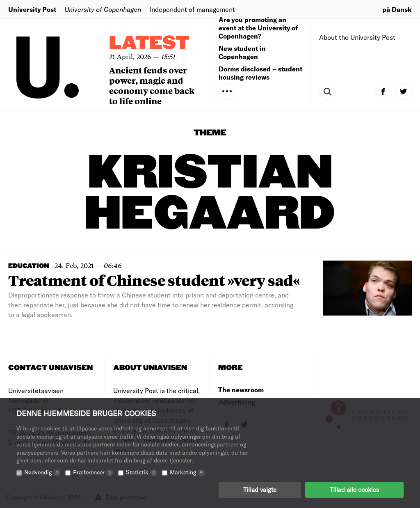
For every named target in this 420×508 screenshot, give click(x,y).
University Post (32, 9)
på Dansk (397, 9)
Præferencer (93, 472)
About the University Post (357, 37)
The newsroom (241, 390)
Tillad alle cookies (354, 490)
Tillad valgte (260, 490)
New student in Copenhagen (242, 52)
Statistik (142, 472)
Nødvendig (42, 472)
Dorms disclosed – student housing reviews (260, 73)
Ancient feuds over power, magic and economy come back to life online (152, 85)
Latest (149, 43)
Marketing (187, 472)
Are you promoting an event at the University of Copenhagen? (258, 28)
